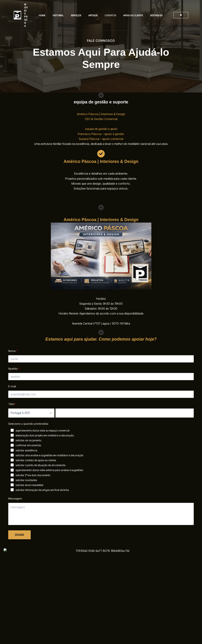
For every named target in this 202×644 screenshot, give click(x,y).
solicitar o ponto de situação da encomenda (40, 465)
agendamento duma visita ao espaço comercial (43, 430)
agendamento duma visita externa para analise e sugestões (49, 470)
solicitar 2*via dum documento (33, 475)
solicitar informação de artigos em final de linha (42, 490)
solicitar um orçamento (28, 440)
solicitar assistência (26, 450)
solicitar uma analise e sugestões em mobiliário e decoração (49, 455)
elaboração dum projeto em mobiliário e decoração (45, 435)
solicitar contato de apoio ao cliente (36, 460)
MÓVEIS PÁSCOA (29, 9)
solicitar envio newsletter (30, 485)
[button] (178, 9)
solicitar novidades (26, 480)
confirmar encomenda (28, 445)
